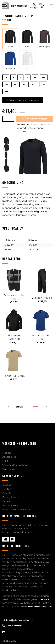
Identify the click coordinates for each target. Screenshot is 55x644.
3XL (6, 84)
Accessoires (9, 457)
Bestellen (8, 493)
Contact (7, 489)
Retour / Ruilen (11, 505)
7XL (43, 84)
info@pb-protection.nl (18, 620)
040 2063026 (12, 625)
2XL (44, 77)
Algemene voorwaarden (16, 510)
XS (6, 77)
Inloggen (8, 485)
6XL (34, 84)
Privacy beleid (10, 497)
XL (35, 77)
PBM (5, 461)
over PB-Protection (40, 606)
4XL (16, 84)
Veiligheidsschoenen (15, 465)
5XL (25, 84)
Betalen (7, 501)
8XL (6, 91)
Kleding (7, 453)
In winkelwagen (35, 119)
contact (45, 599)
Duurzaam (9, 469)
